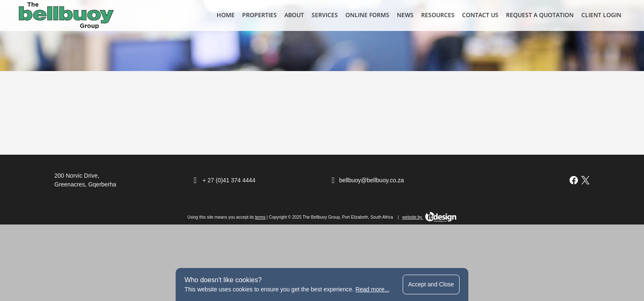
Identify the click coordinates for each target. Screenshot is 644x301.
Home (226, 15)
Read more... (372, 289)
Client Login (601, 15)
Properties (259, 15)
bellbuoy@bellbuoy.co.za (372, 180)
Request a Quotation (540, 15)
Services (325, 15)
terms (260, 217)
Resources (438, 15)
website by (429, 217)
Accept (431, 284)
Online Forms (367, 15)
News (405, 15)
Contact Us (480, 15)
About (294, 15)
